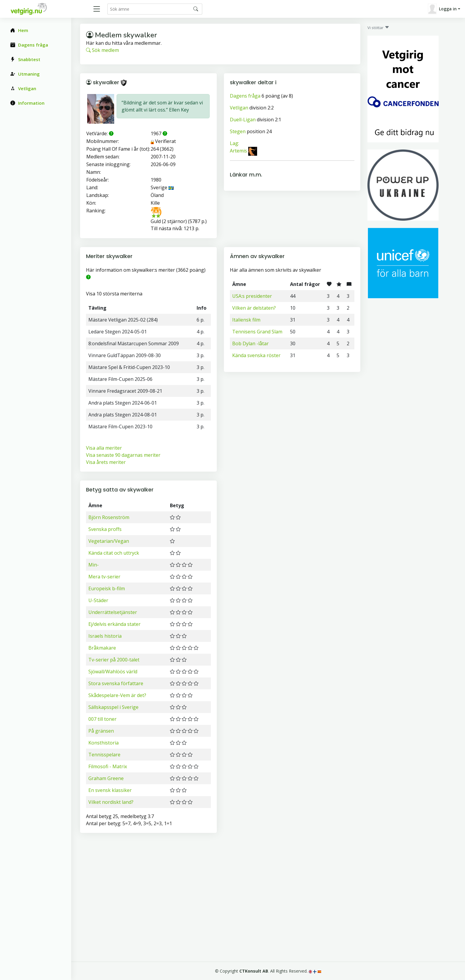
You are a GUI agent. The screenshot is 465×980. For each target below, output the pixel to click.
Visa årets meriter (106, 462)
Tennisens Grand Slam (257, 332)
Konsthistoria (103, 743)
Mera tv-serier (104, 577)
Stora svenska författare (116, 683)
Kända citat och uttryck (114, 553)
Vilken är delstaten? (254, 308)
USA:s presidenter (252, 296)
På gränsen (101, 731)
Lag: (234, 143)
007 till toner (102, 719)
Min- (94, 565)
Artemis (238, 151)
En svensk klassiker (110, 790)
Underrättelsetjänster (113, 612)
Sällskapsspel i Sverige (113, 707)
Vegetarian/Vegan (109, 541)
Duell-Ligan (243, 120)
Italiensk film (246, 320)
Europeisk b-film (107, 588)
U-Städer (98, 600)
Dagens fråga (245, 96)
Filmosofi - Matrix (108, 766)
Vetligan (239, 108)
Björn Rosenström (109, 517)
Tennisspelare (104, 755)
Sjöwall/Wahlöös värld (113, 672)
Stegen (238, 131)
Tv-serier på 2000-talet (114, 660)
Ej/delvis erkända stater (114, 624)
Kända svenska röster (256, 355)
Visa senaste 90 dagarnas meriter (123, 455)
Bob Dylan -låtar (250, 343)
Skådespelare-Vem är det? (117, 695)
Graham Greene (106, 778)
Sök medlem (102, 50)
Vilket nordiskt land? (111, 802)
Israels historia (105, 636)
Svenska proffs (105, 529)
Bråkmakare (102, 648)
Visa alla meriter (104, 448)
